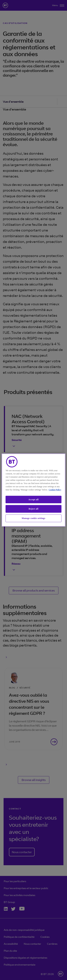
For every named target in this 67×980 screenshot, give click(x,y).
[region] (33, 490)
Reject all (33, 509)
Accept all (33, 499)
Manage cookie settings (34, 518)
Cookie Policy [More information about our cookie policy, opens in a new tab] (55, 490)
